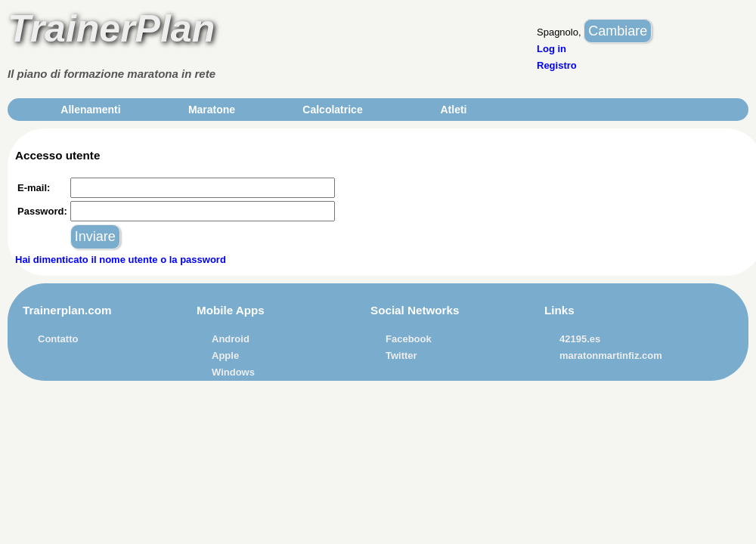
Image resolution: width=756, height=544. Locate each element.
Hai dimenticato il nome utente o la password (121, 260)
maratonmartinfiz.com (611, 355)
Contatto (58, 339)
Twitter (401, 355)
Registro (557, 65)
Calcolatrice (332, 110)
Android (231, 339)
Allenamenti (90, 110)
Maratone (212, 110)
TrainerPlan (111, 29)
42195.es (580, 339)
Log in (552, 49)
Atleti (454, 110)
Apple (225, 355)
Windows (233, 372)
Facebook (409, 339)
